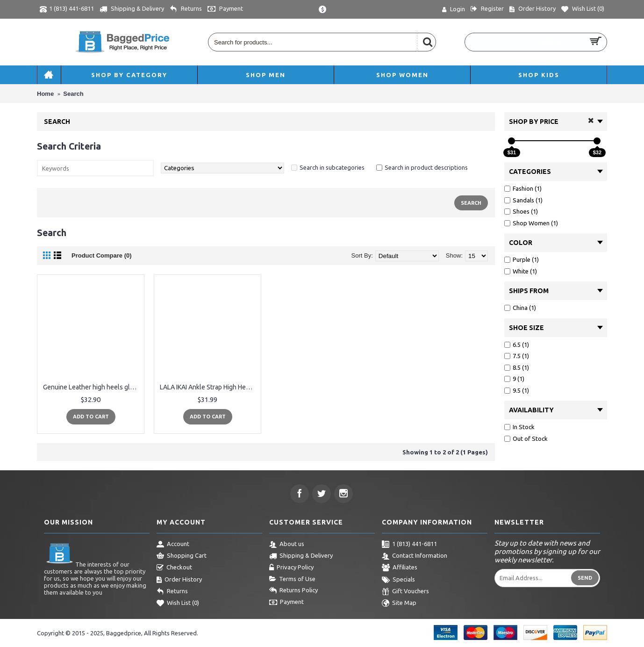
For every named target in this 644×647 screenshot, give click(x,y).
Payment (286, 603)
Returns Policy (293, 591)
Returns (172, 592)
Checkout (174, 568)
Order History (179, 580)
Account (173, 545)
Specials (398, 580)
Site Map (399, 604)
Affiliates (400, 568)
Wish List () (178, 604)
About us (287, 545)
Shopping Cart (182, 556)
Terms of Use (292, 579)
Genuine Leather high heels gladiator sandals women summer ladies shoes (92, 387)
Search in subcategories (332, 167)
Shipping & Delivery (301, 556)
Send (585, 578)
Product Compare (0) (102, 255)
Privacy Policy (291, 568)
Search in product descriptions (426, 167)
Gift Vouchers (405, 592)
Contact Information (415, 556)
